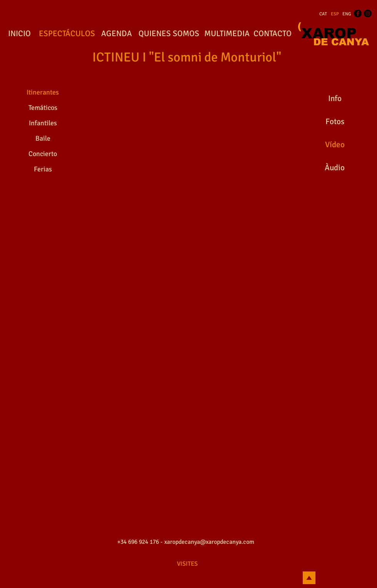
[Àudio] (335, 168)
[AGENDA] (117, 34)
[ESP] (335, 14)
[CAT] (323, 14)
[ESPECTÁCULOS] (67, 34)
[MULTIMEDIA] (227, 34)
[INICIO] (19, 34)
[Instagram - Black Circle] (368, 13)
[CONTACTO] (272, 34)
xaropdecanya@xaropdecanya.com (209, 542)
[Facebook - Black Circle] (358, 13)
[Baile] (43, 139)
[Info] (335, 99)
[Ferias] (43, 169)
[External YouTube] (188, 131)
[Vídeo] (335, 145)
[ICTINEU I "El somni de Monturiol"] (187, 58)
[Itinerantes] (43, 93)
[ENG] (347, 14)
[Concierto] (43, 154)
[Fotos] (335, 122)
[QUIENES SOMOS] (169, 34)
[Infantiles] (43, 123)
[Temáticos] (43, 108)
